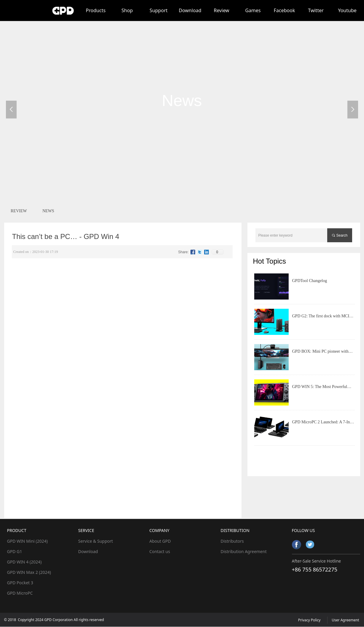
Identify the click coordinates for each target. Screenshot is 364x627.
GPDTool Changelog (310, 281)
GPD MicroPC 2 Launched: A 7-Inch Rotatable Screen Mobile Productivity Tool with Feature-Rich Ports (323, 425)
